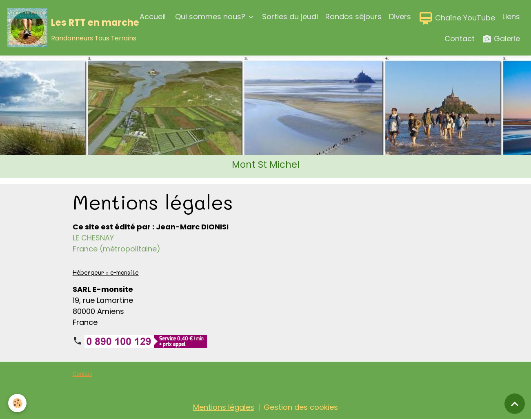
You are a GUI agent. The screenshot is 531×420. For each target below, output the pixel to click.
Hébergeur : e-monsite (106, 272)
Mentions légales (224, 407)
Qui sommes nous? (210, 17)
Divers (400, 17)
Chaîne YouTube (457, 18)
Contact (460, 39)
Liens (511, 17)
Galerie (501, 39)
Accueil (153, 17)
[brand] (63, 28)
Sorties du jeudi (290, 17)
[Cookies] (17, 403)
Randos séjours (353, 17)
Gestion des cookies (301, 407)
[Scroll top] (515, 404)
